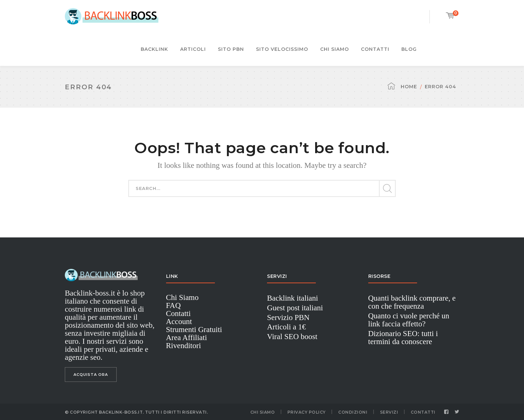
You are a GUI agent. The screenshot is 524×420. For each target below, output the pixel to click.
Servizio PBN (288, 318)
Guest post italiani (295, 308)
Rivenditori (184, 346)
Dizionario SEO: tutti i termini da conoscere (403, 338)
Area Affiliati (187, 338)
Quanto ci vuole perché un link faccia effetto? (409, 320)
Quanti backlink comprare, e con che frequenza (412, 302)
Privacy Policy (307, 412)
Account (179, 322)
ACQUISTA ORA (91, 375)
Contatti (178, 313)
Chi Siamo (182, 297)
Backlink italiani (293, 298)
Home (409, 87)
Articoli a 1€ (286, 327)
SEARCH (387, 189)
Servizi (389, 412)
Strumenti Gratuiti (194, 330)
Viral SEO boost (292, 337)
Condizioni (353, 412)
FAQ (173, 305)
